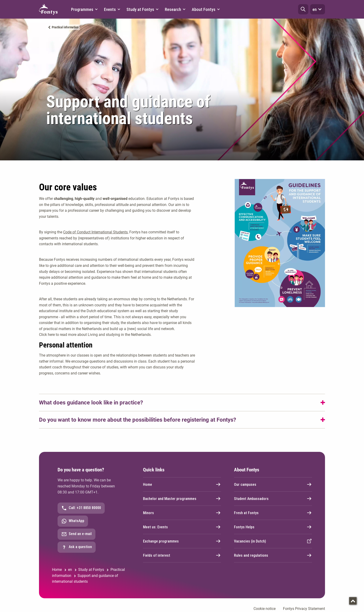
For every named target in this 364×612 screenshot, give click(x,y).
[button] (303, 9)
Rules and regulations (273, 555)
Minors (182, 513)
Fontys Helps (273, 527)
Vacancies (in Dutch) (273, 541)
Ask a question (77, 547)
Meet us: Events (182, 527)
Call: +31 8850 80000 (81, 508)
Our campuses (273, 484)
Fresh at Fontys (273, 513)
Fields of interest (182, 555)
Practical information (65, 27)
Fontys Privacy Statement (304, 609)
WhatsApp (73, 521)
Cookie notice (265, 609)
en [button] (318, 9)
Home (182, 484)
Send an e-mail (76, 534)
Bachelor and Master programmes (182, 499)
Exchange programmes (182, 541)
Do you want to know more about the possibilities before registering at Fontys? (138, 420)
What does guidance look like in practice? (91, 403)
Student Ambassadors (273, 499)
